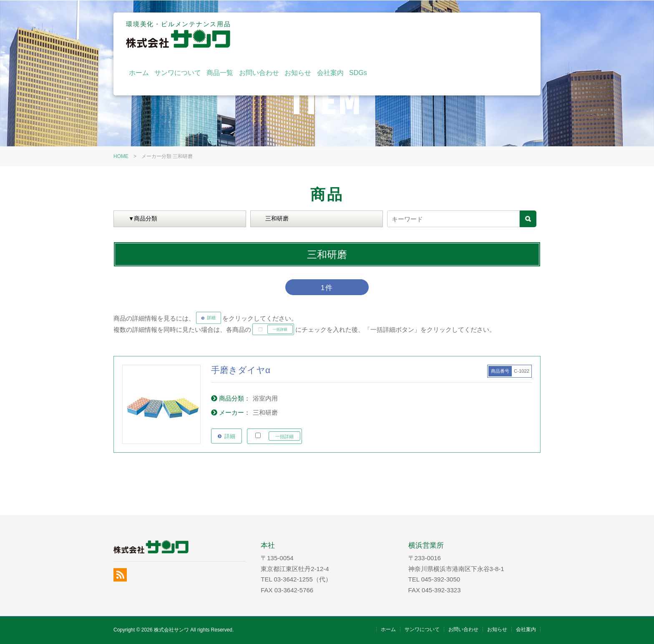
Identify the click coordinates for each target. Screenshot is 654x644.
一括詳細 (284, 436)
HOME (121, 156)
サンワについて (332, 34)
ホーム (293, 34)
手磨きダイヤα (241, 370)
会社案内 (484, 34)
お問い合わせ (413, 34)
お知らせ (452, 34)
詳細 (230, 436)
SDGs (512, 34)
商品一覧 (374, 34)
